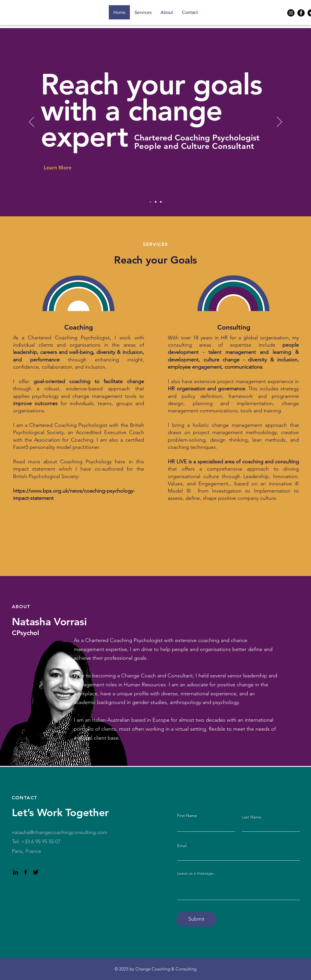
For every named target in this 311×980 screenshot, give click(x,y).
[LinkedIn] (15, 872)
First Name (187, 816)
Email (182, 846)
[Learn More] (64, 167)
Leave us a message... (197, 873)
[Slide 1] (150, 202)
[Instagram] (291, 13)
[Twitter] (36, 872)
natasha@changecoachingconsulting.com (60, 832)
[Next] (279, 122)
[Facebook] (301, 13)
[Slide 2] (156, 202)
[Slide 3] (161, 202)
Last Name (252, 817)
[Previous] (32, 122)
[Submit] (196, 919)
